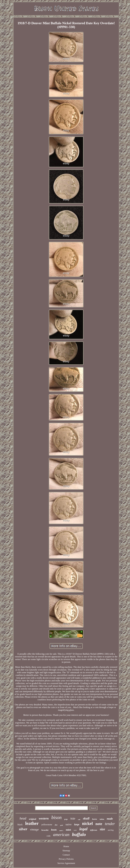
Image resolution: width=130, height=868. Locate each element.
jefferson (94, 830)
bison (57, 818)
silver (23, 829)
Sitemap (66, 851)
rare (75, 830)
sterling (111, 830)
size (102, 829)
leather (32, 823)
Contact (66, 855)
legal (83, 829)
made (110, 819)
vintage (34, 829)
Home (66, 846)
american (61, 835)
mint (68, 830)
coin (49, 836)
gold (62, 825)
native (69, 824)
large (77, 824)
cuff (79, 820)
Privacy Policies (66, 859)
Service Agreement (66, 863)
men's (61, 830)
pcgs (66, 819)
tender (110, 824)
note (99, 824)
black (20, 825)
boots (54, 830)
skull (86, 818)
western (44, 818)
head (23, 818)
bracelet (45, 830)
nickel (87, 823)
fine (56, 825)
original (33, 819)
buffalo (79, 834)
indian (102, 819)
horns (95, 819)
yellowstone (47, 825)
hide (73, 819)
